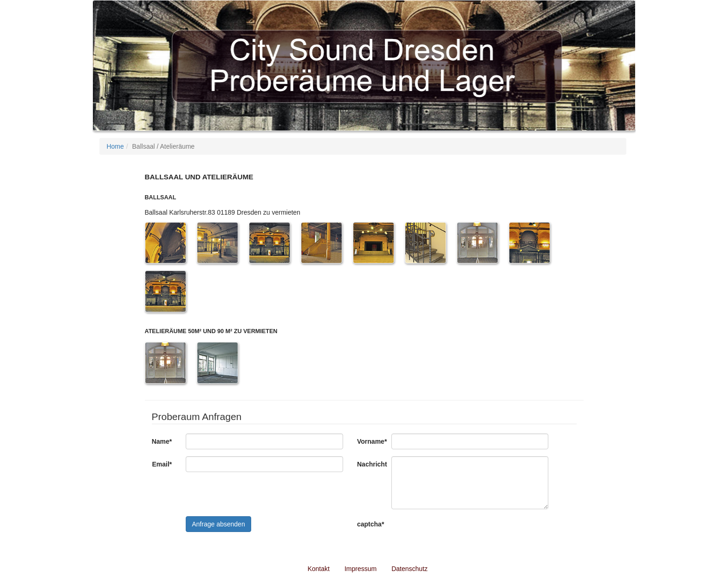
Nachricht (371, 464)
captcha (370, 524)
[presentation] (462, 534)
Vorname (371, 441)
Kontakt (318, 569)
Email (162, 464)
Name (162, 441)
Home (115, 146)
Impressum (361, 569)
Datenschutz (409, 569)
